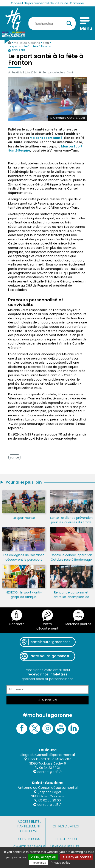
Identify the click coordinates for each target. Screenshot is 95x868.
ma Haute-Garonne (27, 43)
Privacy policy (60, 863)
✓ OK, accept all (43, 857)
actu (46, 43)
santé (14, 457)
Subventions (29, 839)
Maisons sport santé (46, 138)
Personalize (39, 863)
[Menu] (85, 24)
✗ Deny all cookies (77, 857)
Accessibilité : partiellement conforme (29, 826)
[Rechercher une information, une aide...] (52, 23)
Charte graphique (29, 847)
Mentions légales (65, 847)
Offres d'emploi (66, 826)
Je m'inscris (48, 700)
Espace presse (66, 839)
